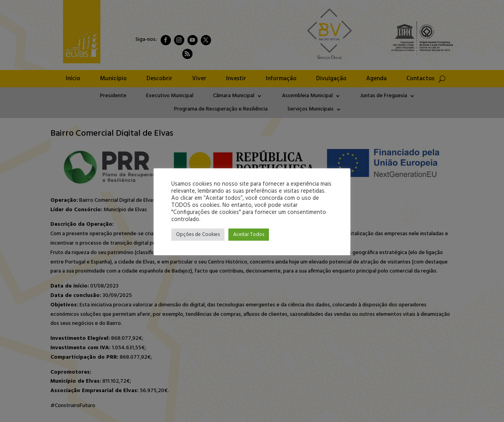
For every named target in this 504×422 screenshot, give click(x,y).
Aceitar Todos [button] (249, 235)
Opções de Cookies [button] (198, 235)
